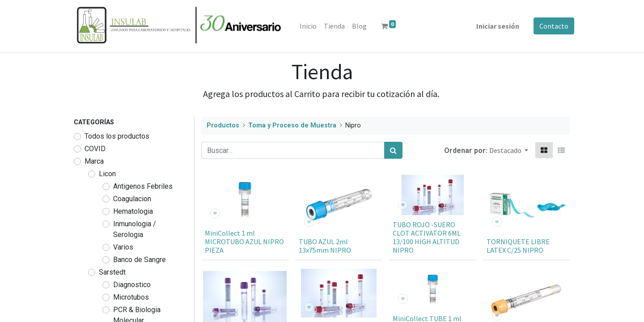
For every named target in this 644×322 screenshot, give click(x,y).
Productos (223, 125)
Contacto (550, 26)
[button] (509, 150)
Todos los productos (117, 136)
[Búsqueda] (393, 150)
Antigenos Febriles (143, 186)
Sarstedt (112, 272)
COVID (95, 149)
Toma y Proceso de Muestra (292, 125)
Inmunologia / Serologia (135, 229)
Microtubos (131, 297)
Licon (107, 174)
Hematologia (133, 211)
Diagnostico (132, 285)
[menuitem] (312, 26)
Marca (94, 161)
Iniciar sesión (494, 26)
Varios (123, 247)
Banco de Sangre (140, 260)
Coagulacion (132, 199)
